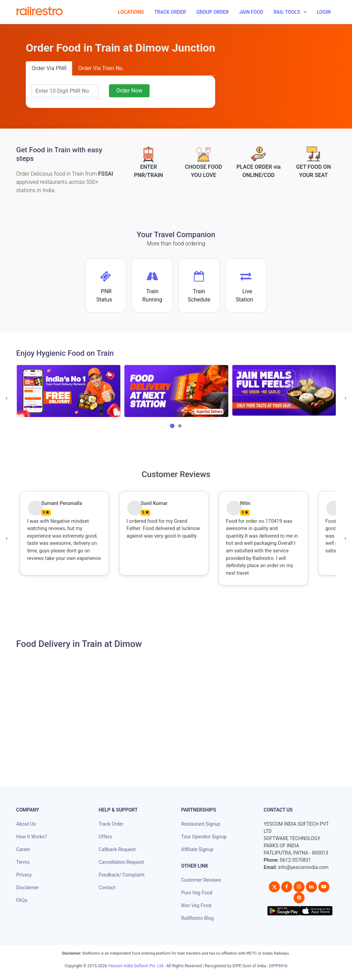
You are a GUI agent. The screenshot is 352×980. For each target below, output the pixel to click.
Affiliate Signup (197, 849)
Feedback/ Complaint (122, 875)
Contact (107, 888)
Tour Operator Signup (204, 837)
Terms (23, 862)
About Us (26, 824)
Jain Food (251, 12)
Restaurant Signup (201, 824)
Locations (131, 12)
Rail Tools (287, 12)
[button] (172, 426)
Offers (105, 837)
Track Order (170, 12)
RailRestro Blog (197, 918)
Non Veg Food (196, 905)
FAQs (22, 900)
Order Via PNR (49, 68)
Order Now (129, 91)
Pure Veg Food (197, 893)
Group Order (212, 12)
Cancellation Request (121, 862)
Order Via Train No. (101, 68)
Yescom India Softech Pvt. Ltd (136, 966)
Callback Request (117, 849)
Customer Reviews (201, 880)
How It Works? (32, 837)
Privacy (24, 875)
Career (23, 849)
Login (324, 12)
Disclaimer (27, 888)
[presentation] (7, 398)
